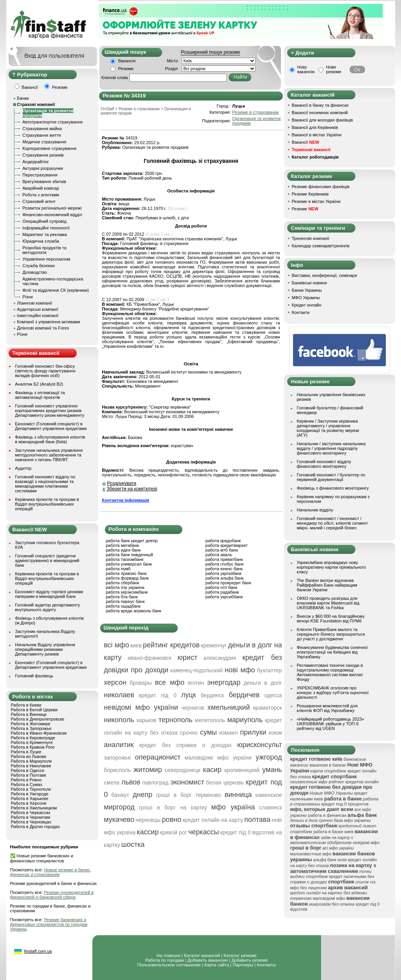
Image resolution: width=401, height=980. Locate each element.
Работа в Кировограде (33, 738)
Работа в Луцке (26, 752)
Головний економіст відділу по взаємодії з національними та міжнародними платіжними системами (45, 484)
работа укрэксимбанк (127, 592)
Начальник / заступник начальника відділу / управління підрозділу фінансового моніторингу (331, 448)
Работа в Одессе (28, 770)
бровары (141, 683)
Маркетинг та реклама (45, 234)
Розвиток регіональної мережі (52, 208)
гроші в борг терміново (188, 795)
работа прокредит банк (228, 583)
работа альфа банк (224, 578)
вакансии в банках (328, 765)
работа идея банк (123, 550)
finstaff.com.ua (38, 951)
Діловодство (35, 272)
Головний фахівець (34, 676)
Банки (23, 98)
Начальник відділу (315, 510)
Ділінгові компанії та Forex (43, 328)
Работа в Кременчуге (32, 742)
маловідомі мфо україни (218, 758)
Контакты (266, 965)
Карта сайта (217, 965)
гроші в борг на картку (173, 807)
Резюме (126, 69)
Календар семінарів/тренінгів (321, 246)
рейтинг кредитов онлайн (354, 782)
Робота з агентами (41, 195)
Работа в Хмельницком (34, 808)
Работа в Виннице (29, 714)
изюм (275, 733)
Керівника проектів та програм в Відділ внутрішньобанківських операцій (47, 504)
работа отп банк (221, 587)
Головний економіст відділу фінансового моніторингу (324, 464)
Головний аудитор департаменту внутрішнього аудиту (48, 607)
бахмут (120, 795)
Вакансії (306, 142)
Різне (28, 297)
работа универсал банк (129, 564)
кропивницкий (242, 770)
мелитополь (210, 720)
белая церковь (225, 783)
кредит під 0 (157, 695)
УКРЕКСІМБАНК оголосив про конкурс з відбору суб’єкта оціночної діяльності (333, 693)
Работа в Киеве (26, 705)
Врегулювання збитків (44, 182)
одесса (273, 695)
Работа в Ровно (26, 780)
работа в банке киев (333, 832)
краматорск (268, 708)
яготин (196, 683)
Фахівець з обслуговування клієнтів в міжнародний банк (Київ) (50, 439)
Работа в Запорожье (31, 728)
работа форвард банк (127, 578)
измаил (228, 733)
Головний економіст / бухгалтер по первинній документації (331, 477)
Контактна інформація (126, 500)
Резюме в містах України (316, 201)
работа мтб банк (222, 550)
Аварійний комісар (41, 188)
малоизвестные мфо (311, 854)
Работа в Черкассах (31, 813)
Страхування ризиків (43, 155)
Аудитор (23, 468)
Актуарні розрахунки (43, 168)
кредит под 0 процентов (345, 804)
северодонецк (183, 770)
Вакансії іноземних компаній (320, 113)
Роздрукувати (122, 483)
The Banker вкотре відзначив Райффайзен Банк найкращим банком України (327, 585)
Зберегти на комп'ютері (132, 489)
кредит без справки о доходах (185, 745)
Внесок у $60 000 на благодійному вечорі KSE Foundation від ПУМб (331, 619)
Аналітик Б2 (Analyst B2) (39, 384)
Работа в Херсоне (29, 803)
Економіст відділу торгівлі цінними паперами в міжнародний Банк (49, 594)
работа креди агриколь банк (134, 611)
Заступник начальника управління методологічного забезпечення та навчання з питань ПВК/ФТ (49, 455)
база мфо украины (352, 820)
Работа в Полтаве (29, 775)
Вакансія (127, 61)
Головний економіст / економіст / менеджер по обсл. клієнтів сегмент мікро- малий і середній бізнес (332, 523)
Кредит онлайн (307, 305)
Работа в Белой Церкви (34, 710)
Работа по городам (165, 960)
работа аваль (219, 555)
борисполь (117, 770)
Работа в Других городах (35, 827)
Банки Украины (307, 290)
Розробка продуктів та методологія (45, 250)
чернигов (193, 708)
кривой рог (173, 832)
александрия (220, 658)
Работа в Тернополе (31, 789)
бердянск (212, 695)
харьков (146, 720)
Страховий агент (39, 201)
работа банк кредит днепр (132, 541)
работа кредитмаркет (226, 545)
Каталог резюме (240, 955)
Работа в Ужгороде (30, 794)
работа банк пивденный (130, 555)
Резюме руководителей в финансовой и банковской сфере (52, 895)
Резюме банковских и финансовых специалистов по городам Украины (49, 924)
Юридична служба (41, 241)
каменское (269, 795)
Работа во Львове (29, 756)
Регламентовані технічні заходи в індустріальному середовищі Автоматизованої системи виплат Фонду (330, 672)
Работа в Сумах (27, 784)
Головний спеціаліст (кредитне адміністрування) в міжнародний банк (47, 561)
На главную (169, 955)
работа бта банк (122, 597)
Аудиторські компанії (38, 309)
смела (112, 783)
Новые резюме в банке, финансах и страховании (50, 872)
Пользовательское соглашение (169, 965)
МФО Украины (306, 298)
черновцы (148, 820)
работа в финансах (327, 815)
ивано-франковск (150, 658)
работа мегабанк (123, 545)
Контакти (301, 312)
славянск (271, 807)
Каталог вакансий (202, 955)
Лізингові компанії (35, 303)
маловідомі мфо (329, 898)
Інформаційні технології (46, 228)
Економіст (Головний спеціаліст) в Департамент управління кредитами (51, 426)
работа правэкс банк (126, 573)
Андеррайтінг (36, 162)
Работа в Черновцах (31, 822)
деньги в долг (263, 683)
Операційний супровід (45, 221)
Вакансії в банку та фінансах (320, 105)
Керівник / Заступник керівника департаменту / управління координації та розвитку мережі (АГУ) (328, 428)
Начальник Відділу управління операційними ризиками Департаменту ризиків (45, 649)
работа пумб (118, 569)
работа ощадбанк (123, 606)
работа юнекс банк (224, 569)
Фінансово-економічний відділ (52, 215)
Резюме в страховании (255, 112)
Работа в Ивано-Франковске (39, 733)
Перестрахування (40, 175)
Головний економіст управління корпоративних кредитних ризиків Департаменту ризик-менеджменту (50, 411)
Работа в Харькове (30, 798)
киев (136, 645)
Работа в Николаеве (31, 766)
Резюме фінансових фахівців (321, 187)
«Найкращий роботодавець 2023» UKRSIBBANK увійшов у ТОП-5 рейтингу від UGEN (331, 724)
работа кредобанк (223, 541)
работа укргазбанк (223, 573)
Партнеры (243, 965)
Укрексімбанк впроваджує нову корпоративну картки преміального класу (332, 567)
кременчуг (214, 645)
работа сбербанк (123, 583)
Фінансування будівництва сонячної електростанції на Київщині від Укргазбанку (332, 652)
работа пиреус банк (125, 601)
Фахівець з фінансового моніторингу (333, 488)
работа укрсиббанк (224, 597)
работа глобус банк (224, 564)
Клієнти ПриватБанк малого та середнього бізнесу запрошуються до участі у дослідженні (331, 634)
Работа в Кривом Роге (33, 747)
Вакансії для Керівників (315, 127)
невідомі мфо (366, 843)
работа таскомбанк (125, 559)
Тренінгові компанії (311, 238)
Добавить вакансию (208, 960)
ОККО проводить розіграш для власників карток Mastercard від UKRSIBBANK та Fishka (328, 603)
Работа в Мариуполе (32, 761)
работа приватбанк (224, 559)
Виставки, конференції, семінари (325, 275)
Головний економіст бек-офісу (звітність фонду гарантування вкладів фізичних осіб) (45, 371)
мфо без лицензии (309, 888)
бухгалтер (269, 670)
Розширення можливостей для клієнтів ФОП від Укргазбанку (327, 708)
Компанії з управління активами (49, 322)
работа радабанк (222, 592)
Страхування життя (42, 135)
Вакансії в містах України (317, 135)
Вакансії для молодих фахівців (322, 120)
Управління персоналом (47, 259)
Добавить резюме (250, 960)
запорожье (117, 758)
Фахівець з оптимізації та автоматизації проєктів (40, 395)
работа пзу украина (125, 587)
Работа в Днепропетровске (38, 719)
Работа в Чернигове (31, 817)
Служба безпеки (39, 266)
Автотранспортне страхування (53, 122)
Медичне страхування (44, 142)
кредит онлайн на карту (213, 820)
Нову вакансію (306, 69)
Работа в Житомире (31, 724)
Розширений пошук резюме (210, 52)
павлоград (155, 783)
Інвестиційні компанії (38, 316)
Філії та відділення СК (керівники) (56, 290)
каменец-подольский (197, 670)
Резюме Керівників (310, 194)
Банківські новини (309, 283)
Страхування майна (42, 129)
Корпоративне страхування (50, 148)
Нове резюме (334, 69)
